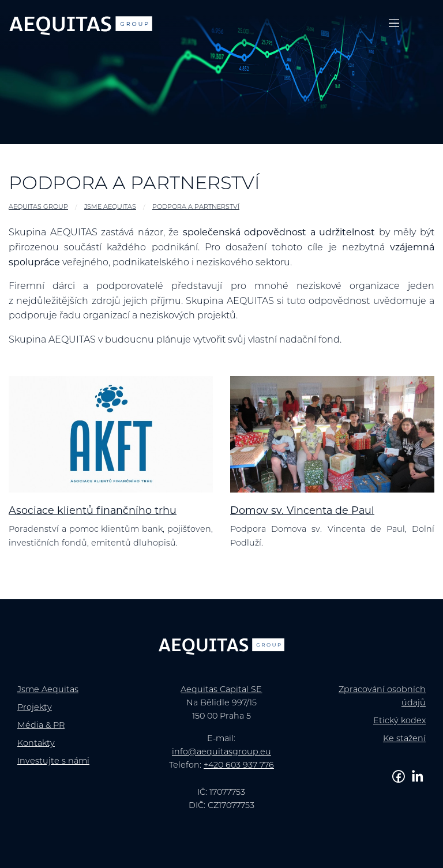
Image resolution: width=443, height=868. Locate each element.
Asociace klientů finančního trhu (93, 511)
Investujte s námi (53, 762)
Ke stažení (404, 739)
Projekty (35, 708)
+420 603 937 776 (239, 766)
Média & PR (41, 726)
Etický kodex (399, 721)
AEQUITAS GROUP (38, 207)
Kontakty (36, 744)
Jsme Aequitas (110, 207)
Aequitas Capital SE (221, 690)
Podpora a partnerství (196, 207)
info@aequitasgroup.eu (221, 752)
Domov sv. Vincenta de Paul (302, 511)
